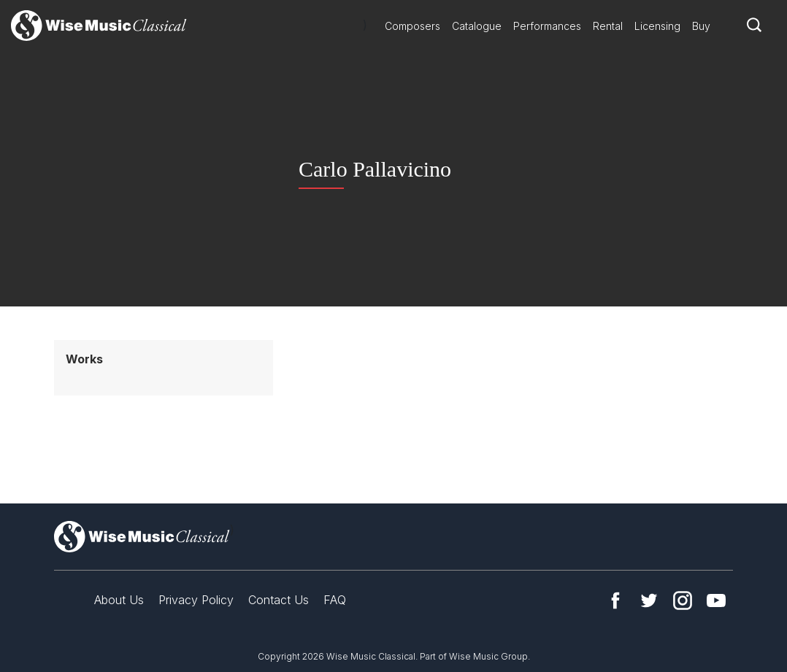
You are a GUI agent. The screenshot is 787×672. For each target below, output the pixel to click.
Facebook (615, 600)
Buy (701, 26)
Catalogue (477, 26)
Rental (608, 26)
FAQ (335, 600)
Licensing (657, 26)
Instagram (683, 600)
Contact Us (279, 600)
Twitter (649, 600)
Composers (412, 26)
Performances (547, 26)
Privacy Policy (196, 600)
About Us (119, 600)
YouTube (716, 600)
